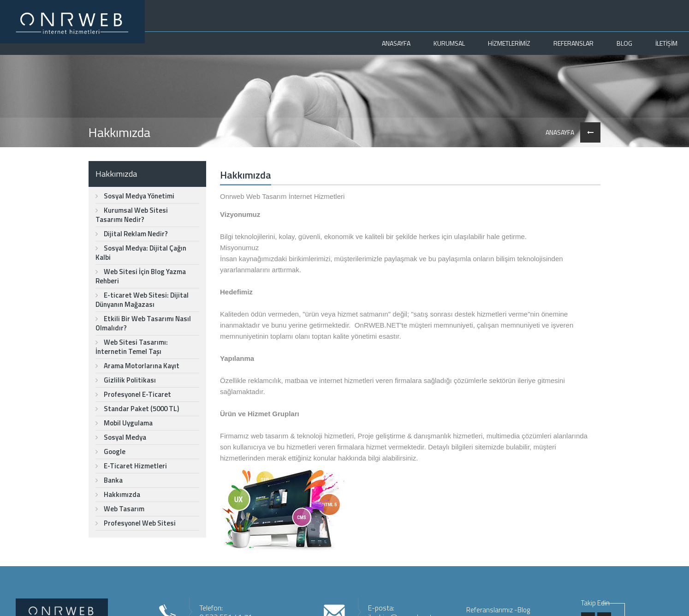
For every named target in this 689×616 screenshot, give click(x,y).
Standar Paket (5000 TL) (137, 409)
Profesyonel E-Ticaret (133, 394)
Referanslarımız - (492, 610)
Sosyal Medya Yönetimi (135, 196)
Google (110, 452)
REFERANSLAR (573, 43)
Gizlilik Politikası (126, 380)
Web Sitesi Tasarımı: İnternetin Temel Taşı (132, 347)
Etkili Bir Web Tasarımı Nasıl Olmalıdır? (143, 323)
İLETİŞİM (666, 43)
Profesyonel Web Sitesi (136, 523)
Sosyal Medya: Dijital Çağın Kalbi (141, 253)
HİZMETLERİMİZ (509, 43)
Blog (524, 610)
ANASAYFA (396, 43)
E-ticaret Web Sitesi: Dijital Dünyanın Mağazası (142, 300)
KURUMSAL (449, 43)
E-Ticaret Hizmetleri (131, 466)
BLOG (624, 43)
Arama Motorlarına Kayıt (137, 366)
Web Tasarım (120, 509)
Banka (109, 480)
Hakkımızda (118, 494)
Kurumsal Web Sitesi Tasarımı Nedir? (132, 215)
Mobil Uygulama (124, 423)
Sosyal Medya (121, 437)
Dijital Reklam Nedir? (132, 234)
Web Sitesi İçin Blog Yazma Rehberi (141, 276)
